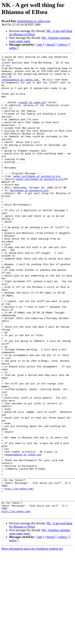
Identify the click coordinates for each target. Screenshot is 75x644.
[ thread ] (50, 45)
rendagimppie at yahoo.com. (21, 85)
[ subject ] (63, 45)
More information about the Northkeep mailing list (32, 641)
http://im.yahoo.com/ (19, 575)
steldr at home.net (32, 112)
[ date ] (40, 45)
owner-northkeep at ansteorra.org (37, 201)
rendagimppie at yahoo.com (34, 21)
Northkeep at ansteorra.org (29, 218)
